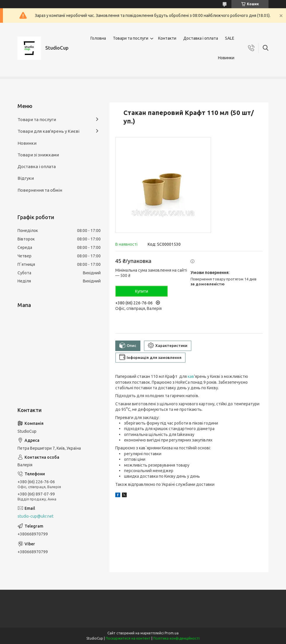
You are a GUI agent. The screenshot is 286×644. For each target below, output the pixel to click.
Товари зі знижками (38, 155)
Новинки (226, 58)
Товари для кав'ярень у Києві (48, 131)
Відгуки (26, 178)
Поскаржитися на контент (128, 638)
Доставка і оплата (201, 38)
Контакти (167, 38)
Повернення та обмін (40, 190)
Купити (142, 291)
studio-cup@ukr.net (35, 516)
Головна (98, 38)
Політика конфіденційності (176, 638)
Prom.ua (172, 633)
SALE (230, 38)
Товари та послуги (131, 38)
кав (191, 376)
